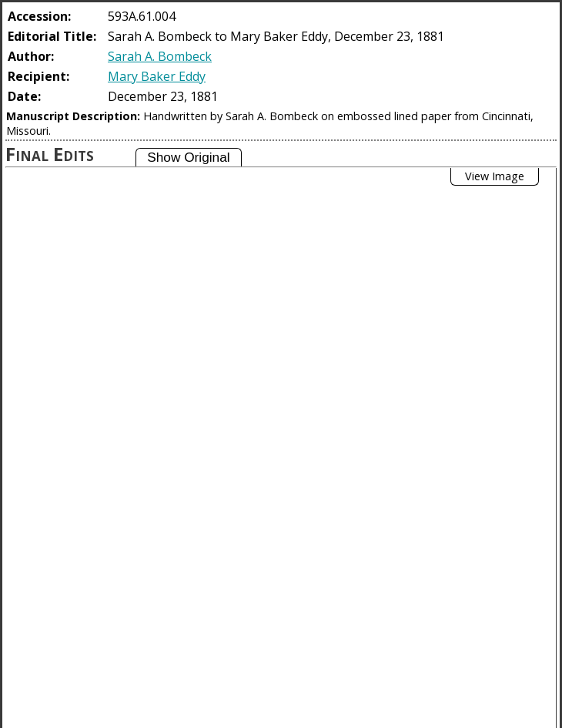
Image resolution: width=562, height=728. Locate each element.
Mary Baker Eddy (157, 76)
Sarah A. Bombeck (160, 56)
